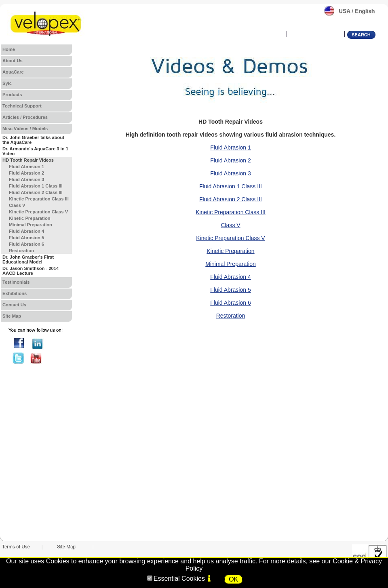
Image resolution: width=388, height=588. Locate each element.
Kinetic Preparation (230, 251)
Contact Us (14, 305)
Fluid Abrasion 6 (230, 303)
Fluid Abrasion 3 (230, 173)
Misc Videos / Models (25, 129)
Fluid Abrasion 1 (230, 148)
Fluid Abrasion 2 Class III (231, 199)
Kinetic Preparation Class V (230, 238)
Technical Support (22, 106)
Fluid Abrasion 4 (230, 277)
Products (12, 95)
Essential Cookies (179, 579)
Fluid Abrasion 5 (230, 290)
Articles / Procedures (25, 117)
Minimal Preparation (231, 264)
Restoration (231, 316)
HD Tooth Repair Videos (28, 160)
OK (233, 579)
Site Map (12, 316)
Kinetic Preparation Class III (231, 212)
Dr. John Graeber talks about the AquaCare (33, 140)
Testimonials (16, 282)
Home (9, 49)
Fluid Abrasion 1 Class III (231, 186)
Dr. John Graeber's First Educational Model (28, 259)
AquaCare (13, 72)
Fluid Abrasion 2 (230, 160)
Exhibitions (15, 293)
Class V (230, 225)
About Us (13, 61)
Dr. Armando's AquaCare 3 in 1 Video (35, 151)
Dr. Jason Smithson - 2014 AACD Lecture (31, 271)
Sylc (7, 83)
